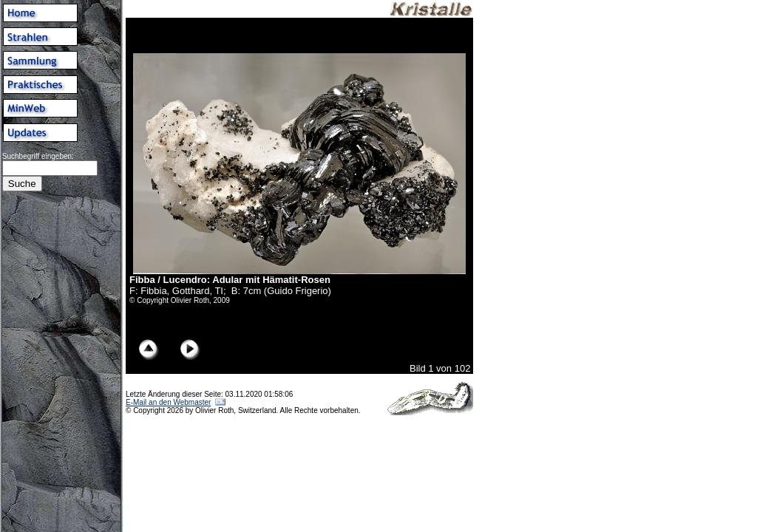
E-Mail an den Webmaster (168, 402)
